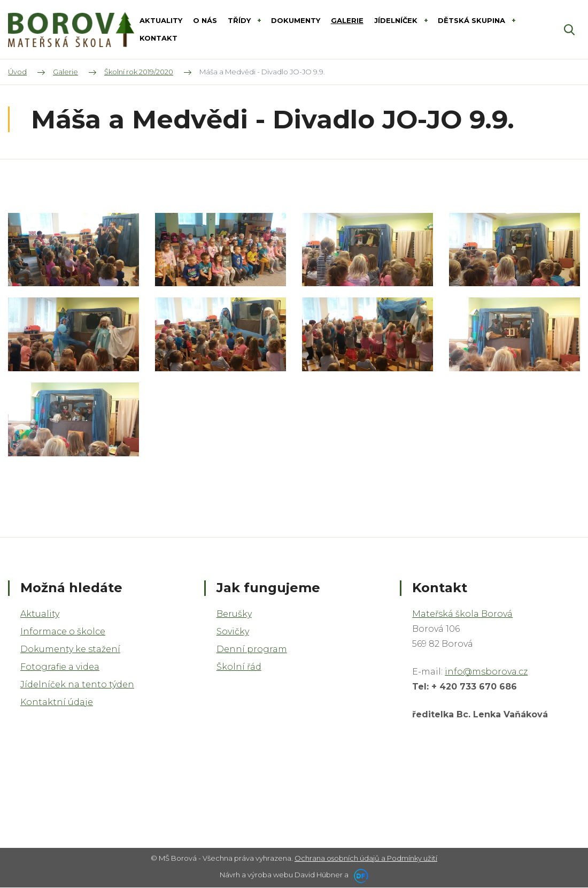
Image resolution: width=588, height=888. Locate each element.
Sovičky (233, 631)
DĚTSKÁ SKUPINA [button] (473, 20)
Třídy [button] (240, 20)
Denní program (252, 649)
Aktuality (40, 614)
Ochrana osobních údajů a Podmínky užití (366, 858)
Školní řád (239, 667)
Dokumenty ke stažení (70, 649)
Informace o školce (63, 631)
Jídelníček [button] (397, 20)
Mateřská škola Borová (462, 614)
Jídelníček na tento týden (77, 684)
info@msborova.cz (486, 672)
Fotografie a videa (60, 667)
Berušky (234, 614)
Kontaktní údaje (57, 702)
